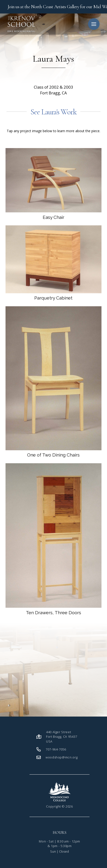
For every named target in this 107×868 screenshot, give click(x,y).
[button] (94, 24)
